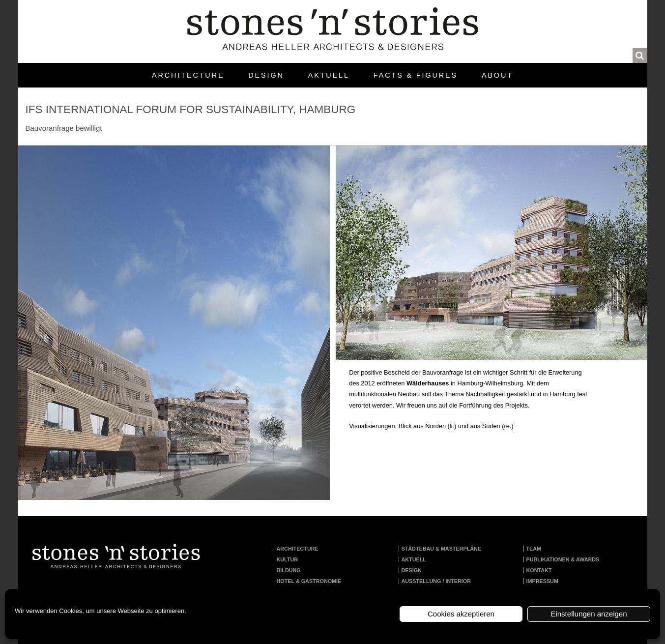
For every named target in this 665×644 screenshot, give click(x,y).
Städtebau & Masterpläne (442, 549)
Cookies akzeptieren (461, 614)
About (497, 75)
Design (266, 75)
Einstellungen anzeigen (589, 614)
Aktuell (329, 75)
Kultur (288, 559)
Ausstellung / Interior (436, 581)
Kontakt (539, 570)
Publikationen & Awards (563, 559)
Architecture (188, 75)
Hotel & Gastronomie (309, 581)
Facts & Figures (416, 75)
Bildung (289, 570)
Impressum (542, 581)
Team (534, 549)
